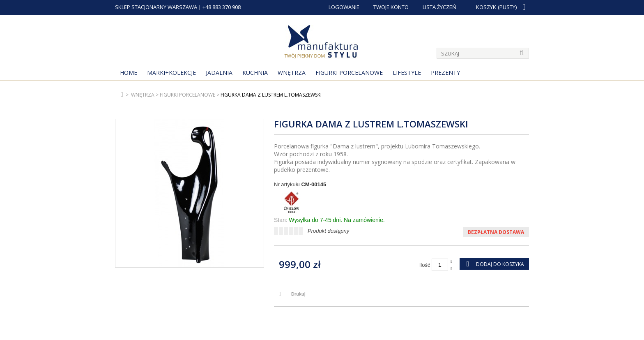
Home (129, 73)
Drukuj (298, 294)
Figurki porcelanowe (349, 73)
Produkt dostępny (328, 231)
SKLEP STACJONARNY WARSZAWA (156, 7)
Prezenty (445, 73)
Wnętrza (292, 73)
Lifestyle (407, 73)
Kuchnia (255, 73)
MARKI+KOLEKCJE (171, 73)
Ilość (425, 265)
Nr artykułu (287, 184)
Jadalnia (219, 73)
